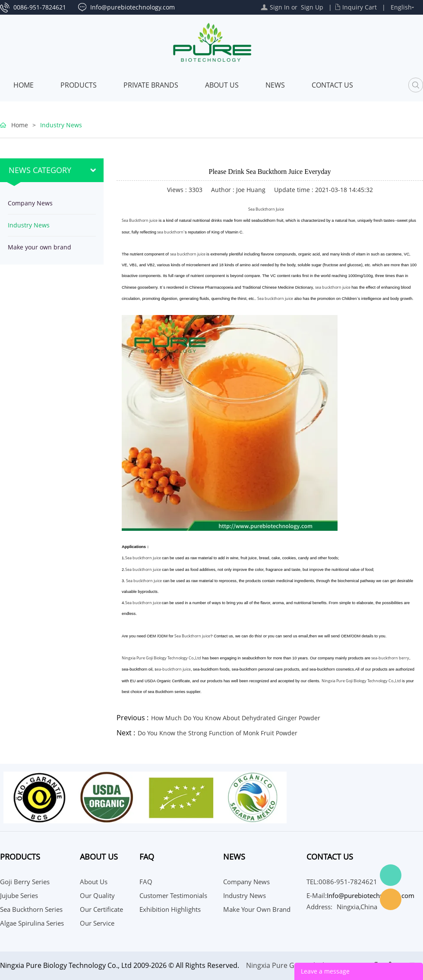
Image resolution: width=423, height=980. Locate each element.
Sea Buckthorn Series (31, 909)
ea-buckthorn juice (174, 669)
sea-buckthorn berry (390, 658)
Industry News (61, 125)
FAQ (146, 882)
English (401, 7)
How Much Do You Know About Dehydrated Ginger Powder (236, 718)
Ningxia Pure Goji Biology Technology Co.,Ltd (161, 658)
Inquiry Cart (360, 7)
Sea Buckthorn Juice (266, 209)
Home (24, 85)
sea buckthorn (170, 232)
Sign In (280, 7)
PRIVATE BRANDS (151, 85)
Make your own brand (39, 247)
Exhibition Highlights (170, 909)
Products (79, 85)
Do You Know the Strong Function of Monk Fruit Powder (218, 733)
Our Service (97, 923)
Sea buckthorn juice (275, 298)
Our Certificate (101, 909)
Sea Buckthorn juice (140, 220)
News (275, 85)
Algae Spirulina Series (32, 923)
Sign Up (312, 7)
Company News (30, 203)
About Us (222, 85)
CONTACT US (332, 85)
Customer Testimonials (173, 895)
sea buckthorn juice (188, 254)
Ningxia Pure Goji (274, 965)
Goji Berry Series (25, 882)
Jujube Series (19, 895)
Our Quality (97, 895)
